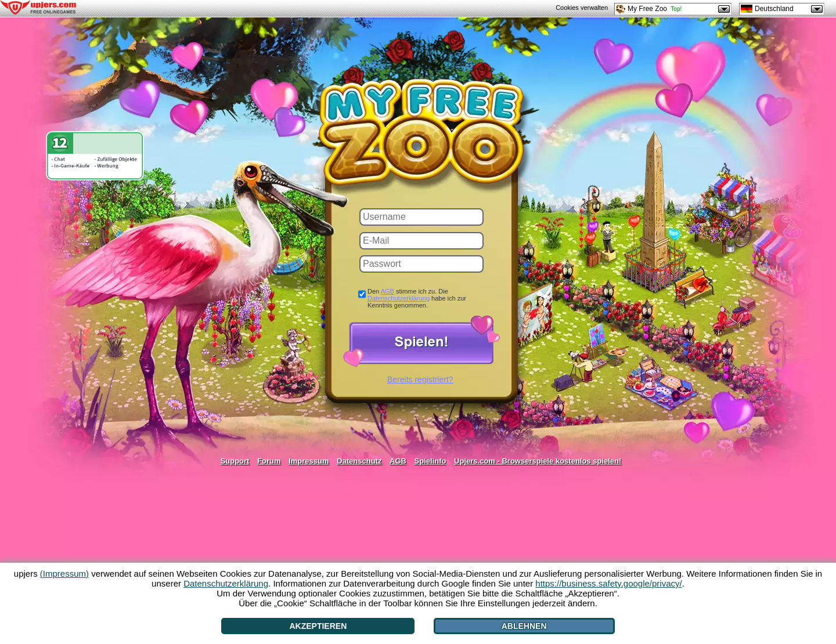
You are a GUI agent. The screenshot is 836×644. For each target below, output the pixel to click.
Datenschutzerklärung (399, 298)
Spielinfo (430, 461)
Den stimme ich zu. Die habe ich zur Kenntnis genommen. (417, 298)
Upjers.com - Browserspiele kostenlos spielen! (538, 461)
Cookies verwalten (582, 8)
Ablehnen (524, 626)
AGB (388, 291)
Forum (269, 461)
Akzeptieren (318, 626)
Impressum (309, 461)
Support (235, 461)
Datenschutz (359, 461)
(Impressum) (64, 574)
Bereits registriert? (420, 379)
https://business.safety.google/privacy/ (608, 583)
